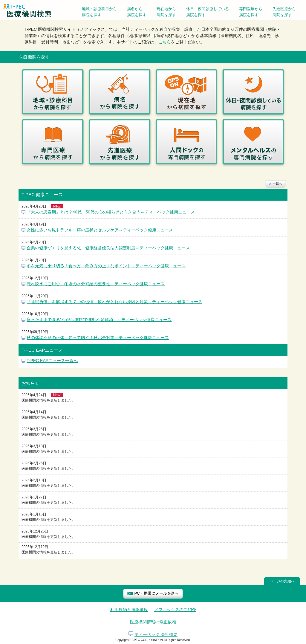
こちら (165, 42)
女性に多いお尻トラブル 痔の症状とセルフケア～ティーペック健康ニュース (100, 230)
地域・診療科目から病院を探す (99, 12)
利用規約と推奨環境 (129, 610)
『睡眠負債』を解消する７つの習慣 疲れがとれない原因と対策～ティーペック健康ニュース (114, 302)
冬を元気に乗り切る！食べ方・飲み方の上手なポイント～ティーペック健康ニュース (106, 266)
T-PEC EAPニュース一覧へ (52, 361)
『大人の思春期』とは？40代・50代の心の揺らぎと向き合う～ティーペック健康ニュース (111, 212)
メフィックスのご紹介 (175, 610)
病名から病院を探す (137, 12)
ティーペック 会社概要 (156, 634)
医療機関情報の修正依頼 (153, 622)
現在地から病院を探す (166, 12)
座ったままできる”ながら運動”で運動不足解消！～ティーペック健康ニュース (99, 320)
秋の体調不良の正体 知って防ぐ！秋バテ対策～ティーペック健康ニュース (98, 338)
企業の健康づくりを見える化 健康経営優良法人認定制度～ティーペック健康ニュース (108, 248)
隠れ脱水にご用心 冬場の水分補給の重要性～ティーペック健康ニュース (96, 284)
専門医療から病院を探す (251, 12)
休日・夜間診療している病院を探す (208, 12)
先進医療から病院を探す (284, 12)
